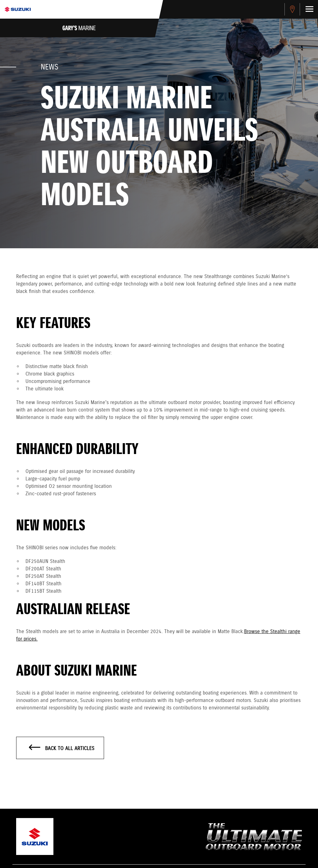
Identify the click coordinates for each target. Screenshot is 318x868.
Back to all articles (62, 748)
